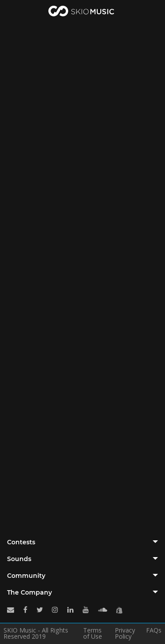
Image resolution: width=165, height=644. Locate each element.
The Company (29, 592)
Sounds (19, 559)
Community (26, 576)
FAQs (154, 631)
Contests (21, 542)
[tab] (82, 542)
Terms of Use (93, 633)
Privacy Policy (125, 633)
